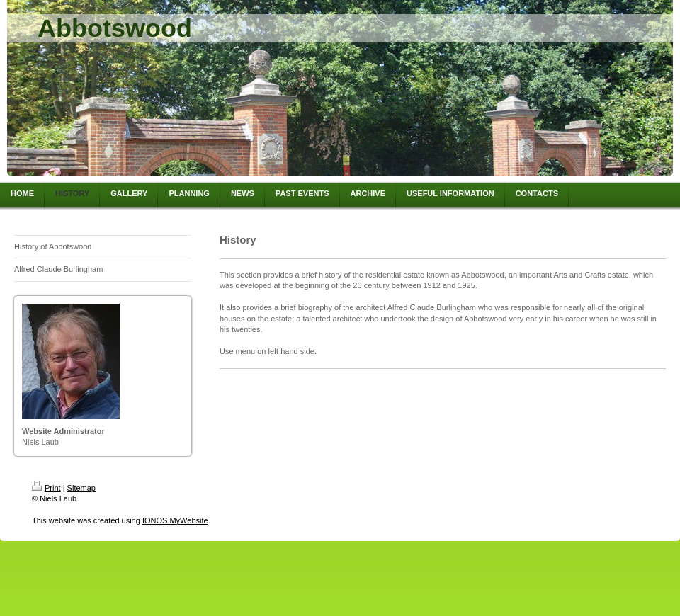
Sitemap (81, 488)
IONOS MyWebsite (175, 520)
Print (46, 488)
